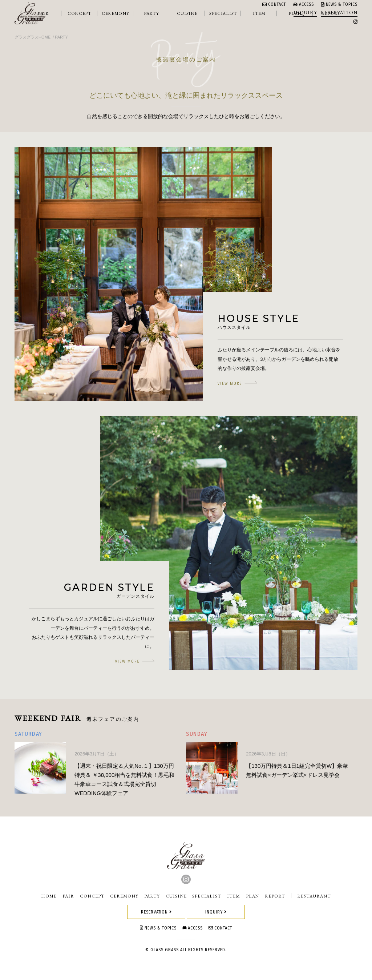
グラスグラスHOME (33, 37)
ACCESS (304, 4)
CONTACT (274, 4)
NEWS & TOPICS (339, 4)
